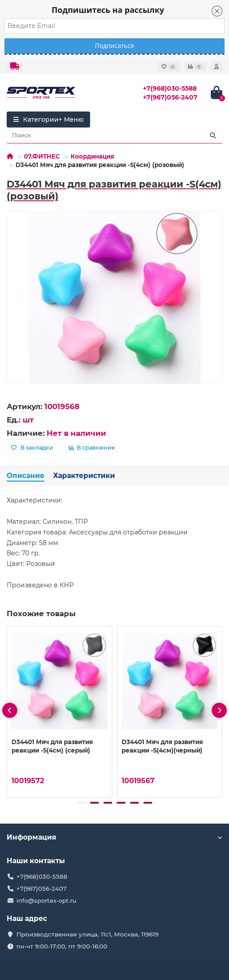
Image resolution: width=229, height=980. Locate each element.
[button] (81, 803)
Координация (92, 156)
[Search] (114, 135)
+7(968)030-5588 (170, 88)
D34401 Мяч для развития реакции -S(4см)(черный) (162, 746)
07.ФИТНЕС (42, 156)
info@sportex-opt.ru (46, 900)
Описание (26, 476)
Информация (114, 837)
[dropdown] (15, 67)
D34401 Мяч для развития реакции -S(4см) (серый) (52, 746)
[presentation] (10, 710)
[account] (217, 67)
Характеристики (84, 476)
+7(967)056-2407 (170, 97)
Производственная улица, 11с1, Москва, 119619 (87, 934)
